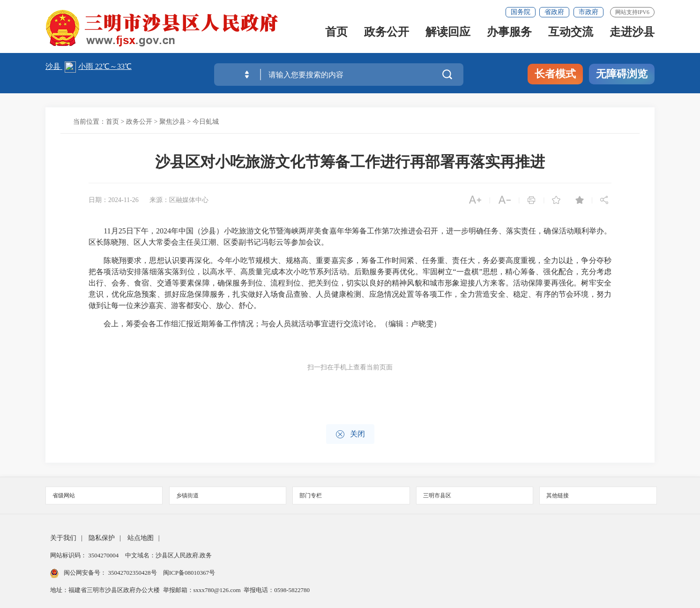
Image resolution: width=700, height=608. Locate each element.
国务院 (521, 12)
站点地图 (141, 538)
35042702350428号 (132, 573)
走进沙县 (632, 34)
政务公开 (387, 34)
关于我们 (63, 538)
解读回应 (448, 34)
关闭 (350, 434)
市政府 (588, 12)
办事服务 (509, 34)
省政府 (554, 12)
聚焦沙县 (172, 122)
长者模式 (555, 74)
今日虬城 (206, 122)
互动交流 (571, 34)
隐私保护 (102, 538)
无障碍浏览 (622, 74)
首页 (336, 34)
